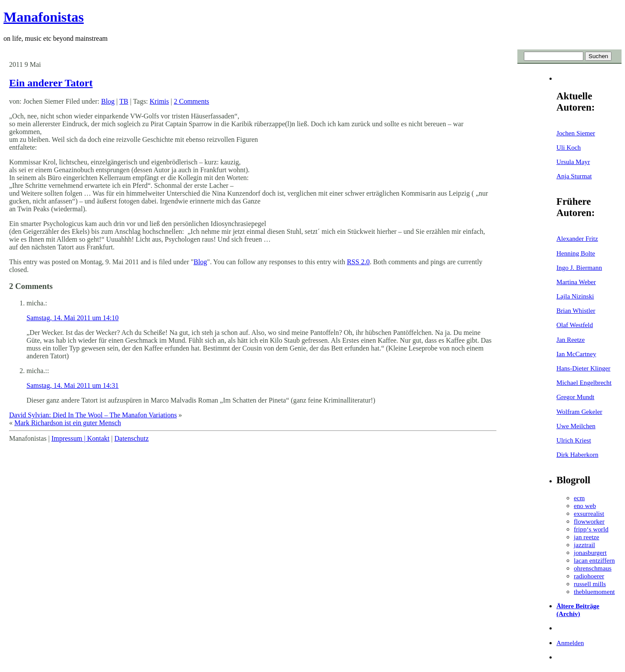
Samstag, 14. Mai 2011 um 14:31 (72, 385)
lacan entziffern (594, 560)
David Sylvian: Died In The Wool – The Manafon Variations (93, 415)
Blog (108, 101)
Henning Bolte (576, 253)
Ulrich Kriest (574, 440)
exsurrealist (589, 513)
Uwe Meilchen (576, 426)
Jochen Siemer (576, 133)
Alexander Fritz (577, 238)
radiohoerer (589, 576)
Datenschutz (131, 438)
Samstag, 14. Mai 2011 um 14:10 (72, 318)
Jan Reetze (571, 339)
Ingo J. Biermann (579, 267)
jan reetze (587, 537)
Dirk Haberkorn (577, 454)
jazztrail (584, 545)
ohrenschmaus (593, 568)
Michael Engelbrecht (584, 382)
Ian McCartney (576, 354)
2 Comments (191, 101)
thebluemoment (594, 592)
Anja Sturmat (574, 176)
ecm (579, 498)
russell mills (590, 584)
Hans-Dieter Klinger (583, 368)
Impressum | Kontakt (80, 438)
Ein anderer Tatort (51, 83)
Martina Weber (576, 282)
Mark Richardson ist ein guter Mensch (68, 423)
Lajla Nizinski (575, 296)
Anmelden (570, 643)
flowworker (589, 521)
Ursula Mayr (573, 162)
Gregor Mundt (575, 397)
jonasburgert (590, 552)
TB (124, 101)
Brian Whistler (576, 310)
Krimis (159, 101)
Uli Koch (569, 147)
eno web (585, 506)
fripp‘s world (591, 529)
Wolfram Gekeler (579, 411)
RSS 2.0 (358, 262)
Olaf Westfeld (575, 325)
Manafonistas (44, 17)
